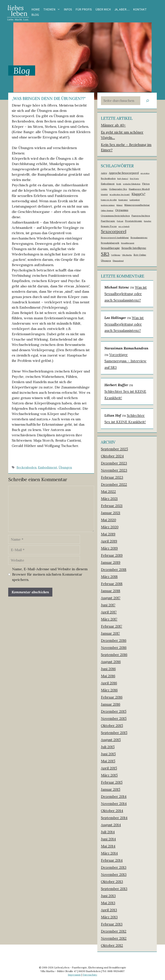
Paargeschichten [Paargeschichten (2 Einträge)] (141, 216)
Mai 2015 (108, 761)
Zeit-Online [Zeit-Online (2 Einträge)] (140, 255)
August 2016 (111, 662)
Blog (35, 15)
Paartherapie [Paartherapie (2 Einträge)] (108, 221)
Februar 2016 (112, 697)
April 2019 (109, 541)
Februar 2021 (112, 506)
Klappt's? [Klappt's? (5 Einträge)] (138, 194)
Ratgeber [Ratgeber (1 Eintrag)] (148, 221)
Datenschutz (90, 975)
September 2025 (114, 449)
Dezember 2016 (114, 640)
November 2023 (114, 470)
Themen (53, 9)
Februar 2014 (112, 860)
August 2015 (111, 740)
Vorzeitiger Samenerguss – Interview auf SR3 (125, 361)
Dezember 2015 (114, 711)
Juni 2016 (108, 669)
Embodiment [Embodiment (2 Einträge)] (108, 184)
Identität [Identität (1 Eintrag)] (104, 195)
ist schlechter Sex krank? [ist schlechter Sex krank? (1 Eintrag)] (120, 195)
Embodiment (48, 467)
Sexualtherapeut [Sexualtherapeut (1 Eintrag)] (128, 243)
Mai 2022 (108, 491)
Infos (68, 9)
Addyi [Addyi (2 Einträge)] (104, 173)
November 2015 (114, 718)
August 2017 (111, 598)
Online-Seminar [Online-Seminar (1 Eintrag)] (107, 211)
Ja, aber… (122, 9)
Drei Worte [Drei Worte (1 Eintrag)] (134, 179)
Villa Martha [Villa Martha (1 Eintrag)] (127, 255)
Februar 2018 (112, 584)
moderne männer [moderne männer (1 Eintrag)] (108, 205)
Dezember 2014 (114, 796)
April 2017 (109, 612)
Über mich (103, 9)
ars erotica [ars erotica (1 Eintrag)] (145, 173)
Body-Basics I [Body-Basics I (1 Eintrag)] (123, 179)
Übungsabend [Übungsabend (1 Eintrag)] (118, 261)
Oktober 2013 (112, 882)
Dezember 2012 (114, 931)
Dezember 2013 (114, 867)
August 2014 (111, 825)
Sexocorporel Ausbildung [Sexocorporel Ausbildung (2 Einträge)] (115, 238)
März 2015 (109, 775)
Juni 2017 (108, 605)
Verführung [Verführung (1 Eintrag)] (116, 255)
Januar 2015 (111, 789)
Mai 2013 (108, 903)
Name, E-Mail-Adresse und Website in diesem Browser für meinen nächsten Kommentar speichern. (50, 574)
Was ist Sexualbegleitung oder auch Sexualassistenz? (126, 294)
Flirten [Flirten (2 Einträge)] (146, 184)
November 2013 (114, 874)
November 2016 (114, 647)
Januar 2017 (110, 633)
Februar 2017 (112, 626)
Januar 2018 (111, 591)
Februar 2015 (112, 782)
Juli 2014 (108, 832)
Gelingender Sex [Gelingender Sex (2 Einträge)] (118, 189)
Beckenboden (27, 467)
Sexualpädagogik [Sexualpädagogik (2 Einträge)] (110, 243)
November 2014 (114, 804)
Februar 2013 (112, 924)
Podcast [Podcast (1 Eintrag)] (120, 221)
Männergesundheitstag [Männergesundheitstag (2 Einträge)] (137, 205)
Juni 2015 (108, 754)
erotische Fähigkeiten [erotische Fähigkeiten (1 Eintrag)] (132, 184)
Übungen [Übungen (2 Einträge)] (106, 261)
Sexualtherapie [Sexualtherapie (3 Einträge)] (110, 248)
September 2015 (114, 733)
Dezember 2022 (114, 484)
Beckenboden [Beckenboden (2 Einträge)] (108, 178)
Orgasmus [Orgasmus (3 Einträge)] (122, 210)
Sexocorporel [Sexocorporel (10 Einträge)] (114, 231)
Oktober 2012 (112, 945)
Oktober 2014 (112, 811)
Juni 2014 (108, 839)
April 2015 (109, 768)
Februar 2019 (112, 555)
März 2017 (109, 619)
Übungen (65, 467)
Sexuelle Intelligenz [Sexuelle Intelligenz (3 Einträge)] (134, 248)
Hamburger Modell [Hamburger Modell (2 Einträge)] (139, 189)
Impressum (74, 975)
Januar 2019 (111, 562)
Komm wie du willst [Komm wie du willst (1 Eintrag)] (109, 200)
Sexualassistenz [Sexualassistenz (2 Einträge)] (139, 238)
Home (36, 9)
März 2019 (109, 548)
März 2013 (109, 917)
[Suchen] (148, 101)
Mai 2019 (108, 534)
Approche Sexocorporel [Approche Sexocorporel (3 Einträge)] (124, 173)
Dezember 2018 (114, 569)
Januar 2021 (111, 513)
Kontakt (140, 9)
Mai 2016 (108, 676)
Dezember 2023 (114, 463)
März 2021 (109, 499)
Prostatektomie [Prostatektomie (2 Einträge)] (134, 221)
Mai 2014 (108, 846)
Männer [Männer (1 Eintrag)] (120, 205)
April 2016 (109, 683)
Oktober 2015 (112, 725)
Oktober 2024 (112, 456)
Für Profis (84, 9)
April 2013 (109, 910)
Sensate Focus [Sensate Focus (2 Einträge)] (109, 226)
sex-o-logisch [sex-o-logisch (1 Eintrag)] (124, 226)
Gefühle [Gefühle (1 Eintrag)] (104, 189)
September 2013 (114, 889)
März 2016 (109, 690)
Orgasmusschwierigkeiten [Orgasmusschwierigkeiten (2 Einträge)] (115, 216)
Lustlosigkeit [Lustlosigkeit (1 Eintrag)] (135, 200)
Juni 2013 (108, 896)
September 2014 (114, 818)
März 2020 (110, 527)
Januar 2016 (111, 704)
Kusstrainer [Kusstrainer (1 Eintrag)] (123, 200)
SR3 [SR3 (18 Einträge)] (105, 254)
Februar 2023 (112, 477)
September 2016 (114, 655)
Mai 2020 (108, 520)
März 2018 (109, 577)
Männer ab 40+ (113, 125)
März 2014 (109, 853)
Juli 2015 (108, 747)
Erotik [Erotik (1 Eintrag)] (119, 184)
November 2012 (114, 938)
